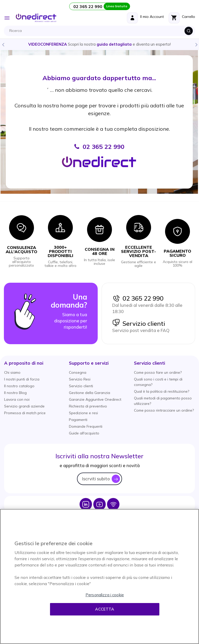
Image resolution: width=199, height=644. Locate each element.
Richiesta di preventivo (88, 406)
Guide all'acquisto (84, 433)
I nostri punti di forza (22, 379)
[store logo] (36, 18)
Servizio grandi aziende (24, 406)
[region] (99, 576)
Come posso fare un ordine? (158, 372)
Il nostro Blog (15, 393)
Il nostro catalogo (19, 386)
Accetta (105, 609)
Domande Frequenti (86, 426)
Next (196, 44)
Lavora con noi (17, 399)
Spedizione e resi (83, 413)
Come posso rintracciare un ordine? (164, 410)
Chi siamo (12, 372)
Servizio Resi (80, 379)
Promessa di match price (25, 413)
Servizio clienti (139, 323)
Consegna (78, 372)
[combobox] (101, 31)
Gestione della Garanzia (90, 393)
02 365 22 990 (138, 298)
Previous (3, 44)
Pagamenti (78, 420)
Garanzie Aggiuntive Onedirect (95, 399)
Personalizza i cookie (105, 595)
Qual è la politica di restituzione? (162, 391)
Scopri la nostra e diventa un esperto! (99, 44)
